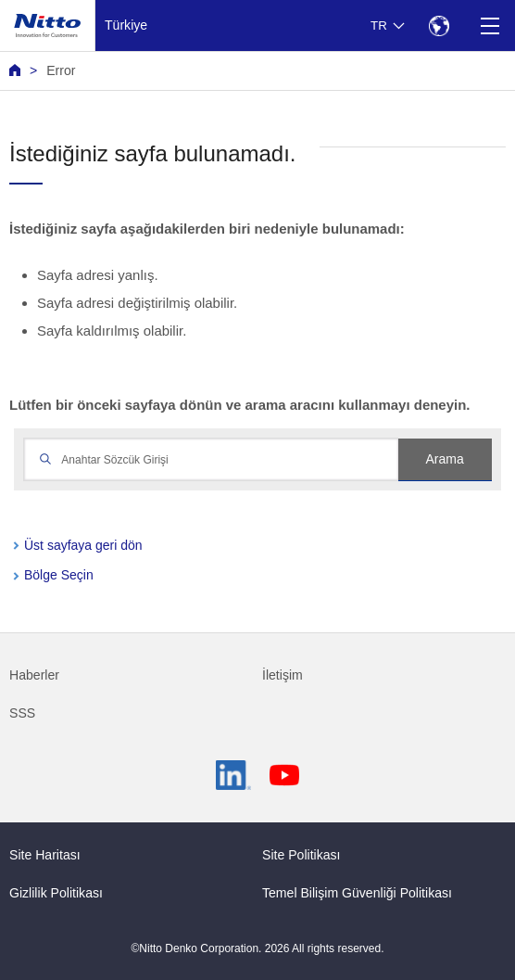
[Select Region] (439, 25)
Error (61, 70)
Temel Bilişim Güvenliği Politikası (357, 893)
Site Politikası (301, 855)
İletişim (283, 675)
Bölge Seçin (59, 575)
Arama (444, 459)
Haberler (34, 675)
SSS (22, 713)
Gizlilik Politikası (56, 893)
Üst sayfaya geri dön (83, 545)
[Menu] (490, 25)
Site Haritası (45, 855)
